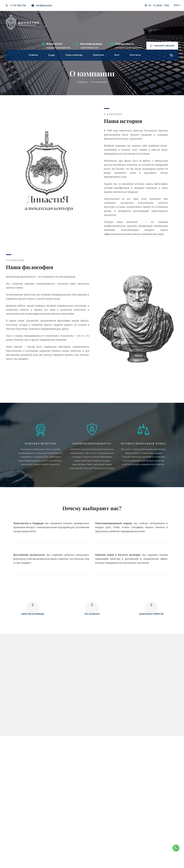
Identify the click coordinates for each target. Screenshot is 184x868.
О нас (52, 55)
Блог (117, 55)
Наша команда (74, 55)
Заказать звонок (162, 46)
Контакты (136, 55)
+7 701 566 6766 (18, 5)
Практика (98, 55)
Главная (33, 55)
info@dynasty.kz (44, 5)
